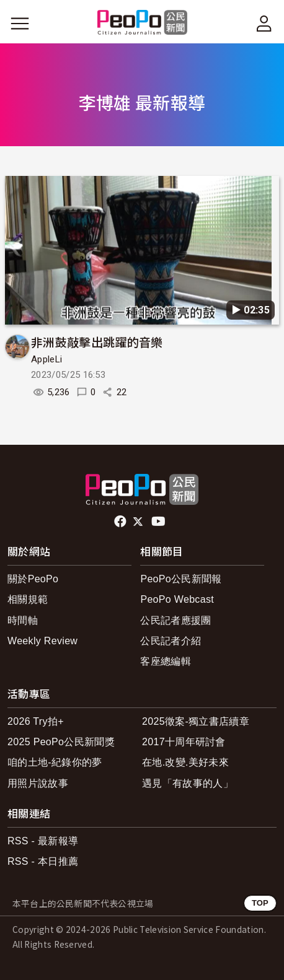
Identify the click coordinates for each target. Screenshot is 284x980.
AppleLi (47, 359)
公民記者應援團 (175, 620)
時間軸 (23, 620)
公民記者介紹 (171, 641)
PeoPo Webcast (177, 599)
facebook (121, 522)
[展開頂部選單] (264, 24)
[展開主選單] (20, 24)
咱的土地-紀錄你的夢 (55, 762)
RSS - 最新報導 (43, 841)
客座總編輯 (166, 661)
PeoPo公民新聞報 (181, 579)
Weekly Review (42, 641)
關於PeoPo (33, 579)
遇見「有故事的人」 (188, 783)
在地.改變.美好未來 (185, 762)
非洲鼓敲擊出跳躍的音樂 (97, 342)
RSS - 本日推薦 (43, 861)
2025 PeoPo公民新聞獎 (61, 742)
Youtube (159, 522)
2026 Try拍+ (36, 721)
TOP (260, 903)
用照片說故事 (38, 783)
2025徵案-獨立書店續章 (196, 721)
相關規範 (28, 599)
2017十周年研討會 (184, 742)
